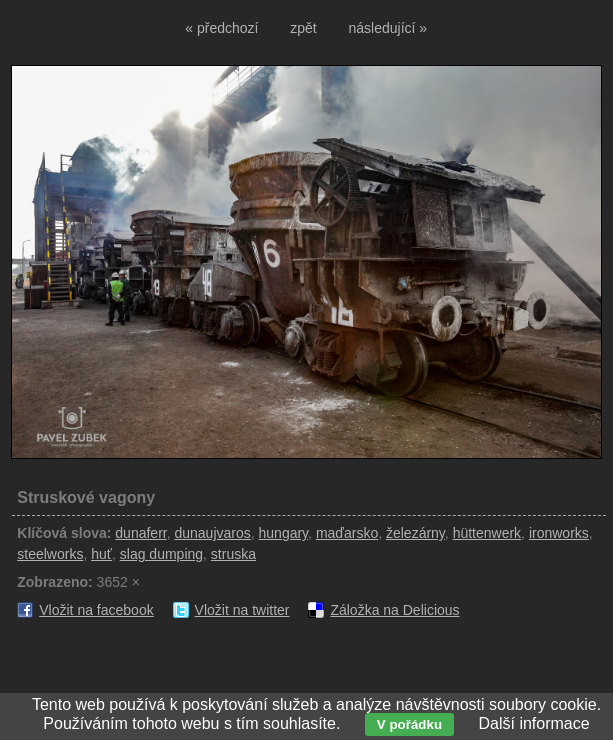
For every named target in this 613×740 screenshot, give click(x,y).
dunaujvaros (212, 533)
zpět (303, 28)
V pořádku (409, 724)
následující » (388, 28)
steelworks (50, 554)
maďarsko (347, 533)
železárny (415, 533)
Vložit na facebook (96, 610)
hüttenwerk (487, 533)
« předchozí (221, 28)
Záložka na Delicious (394, 610)
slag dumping (161, 554)
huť (101, 554)
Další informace (533, 723)
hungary (284, 533)
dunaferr (140, 533)
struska (233, 554)
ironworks (559, 533)
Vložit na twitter (242, 610)
